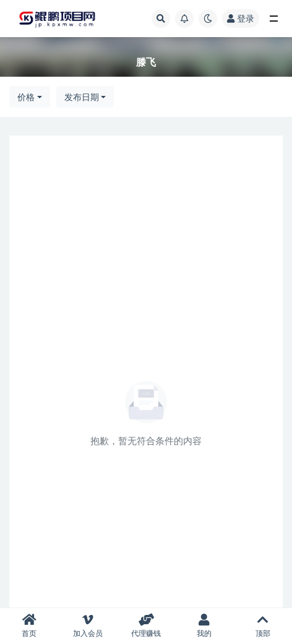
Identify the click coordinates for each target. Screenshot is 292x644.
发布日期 (82, 97)
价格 (26, 97)
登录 (241, 18)
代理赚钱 (146, 626)
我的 (204, 626)
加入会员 (87, 626)
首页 (29, 626)
